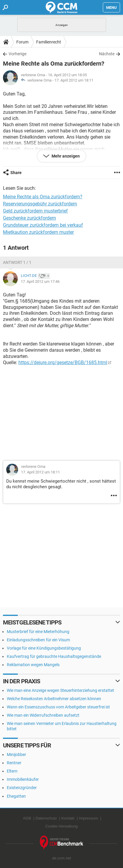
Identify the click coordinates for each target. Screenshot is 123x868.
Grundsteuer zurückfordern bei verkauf (43, 225)
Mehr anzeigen (65, 156)
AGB (27, 818)
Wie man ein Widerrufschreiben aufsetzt (43, 715)
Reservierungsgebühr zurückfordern (40, 204)
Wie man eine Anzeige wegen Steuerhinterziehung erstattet (60, 690)
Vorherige (17, 54)
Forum (22, 42)
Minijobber (16, 755)
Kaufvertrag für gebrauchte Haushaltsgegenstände (54, 656)
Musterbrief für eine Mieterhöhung (38, 632)
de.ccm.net (62, 858)
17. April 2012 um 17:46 (40, 282)
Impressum (88, 818)
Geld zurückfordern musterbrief (35, 211)
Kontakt (68, 818)
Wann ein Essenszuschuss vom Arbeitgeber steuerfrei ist (58, 707)
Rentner (14, 763)
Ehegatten (16, 796)
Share (16, 173)
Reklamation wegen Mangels (33, 665)
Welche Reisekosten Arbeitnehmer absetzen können (54, 699)
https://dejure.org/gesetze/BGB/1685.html (63, 362)
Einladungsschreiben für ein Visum (38, 640)
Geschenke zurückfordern (29, 218)
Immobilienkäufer (23, 779)
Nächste (107, 54)
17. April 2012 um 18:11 (74, 80)
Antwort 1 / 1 (17, 262)
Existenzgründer (22, 788)
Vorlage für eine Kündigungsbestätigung (44, 648)
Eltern (12, 771)
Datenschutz (46, 818)
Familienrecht (49, 42)
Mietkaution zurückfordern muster (38, 232)
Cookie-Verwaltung (61, 826)
